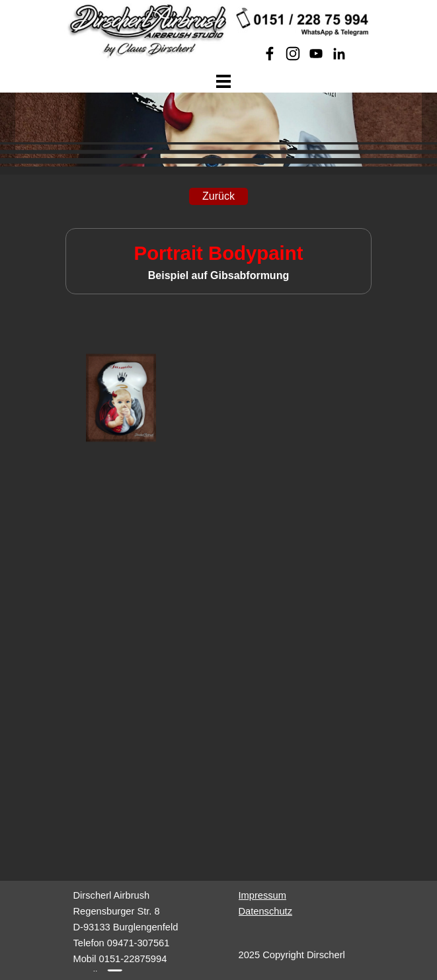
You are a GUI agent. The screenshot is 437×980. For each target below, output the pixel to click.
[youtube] (316, 54)
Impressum (262, 895)
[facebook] (270, 54)
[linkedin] (339, 54)
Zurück (218, 196)
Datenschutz (265, 911)
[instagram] (293, 54)
